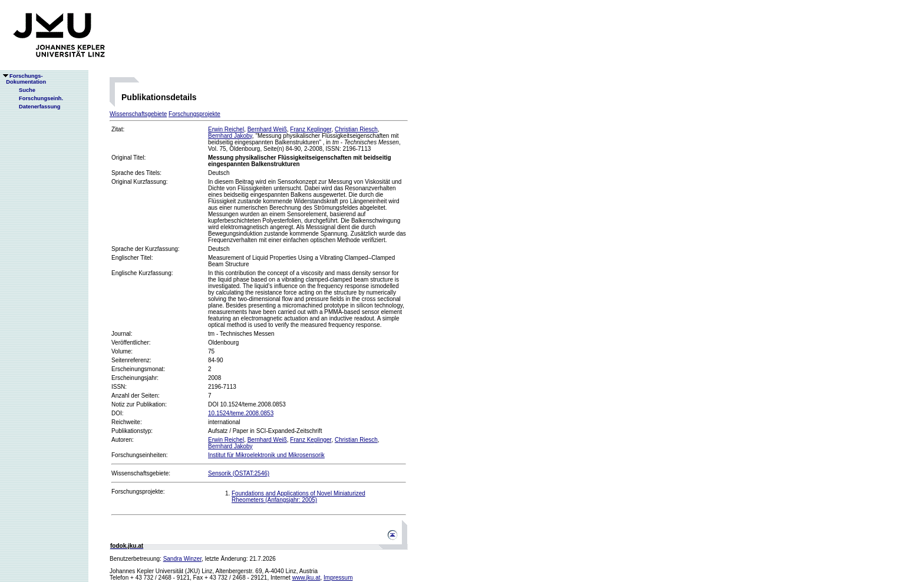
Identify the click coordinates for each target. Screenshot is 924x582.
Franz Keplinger (311, 129)
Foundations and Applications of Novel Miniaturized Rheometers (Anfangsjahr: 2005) (298, 497)
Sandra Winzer (183, 559)
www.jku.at (306, 578)
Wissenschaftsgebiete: (141, 473)
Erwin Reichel (226, 129)
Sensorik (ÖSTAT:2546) (239, 473)
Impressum (338, 578)
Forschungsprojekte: (138, 492)
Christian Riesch (356, 129)
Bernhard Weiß (267, 129)
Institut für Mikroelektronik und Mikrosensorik (266, 455)
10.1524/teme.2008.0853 (241, 413)
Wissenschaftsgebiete (138, 114)
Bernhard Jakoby (230, 136)
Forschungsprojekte (194, 114)
